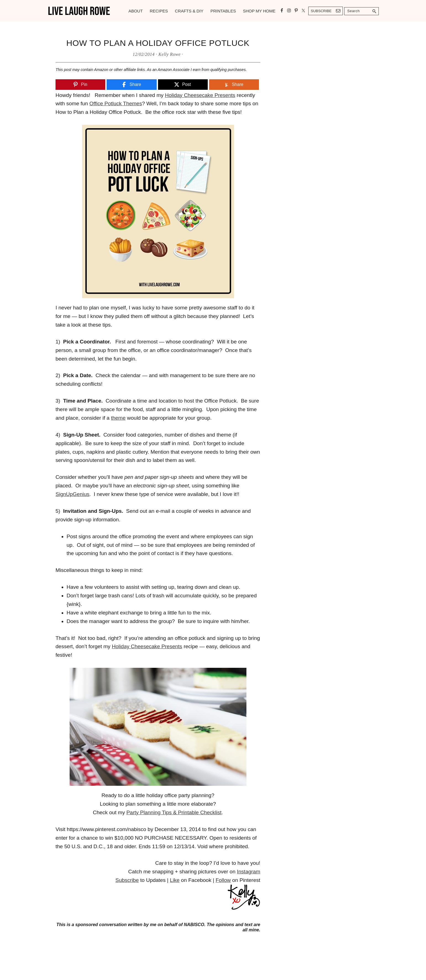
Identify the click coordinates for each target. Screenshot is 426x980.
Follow (223, 880)
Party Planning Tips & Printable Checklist (174, 812)
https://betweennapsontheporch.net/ (97, 942)
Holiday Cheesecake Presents (200, 95)
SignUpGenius (73, 494)
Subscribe (321, 11)
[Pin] (80, 85)
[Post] (183, 85)
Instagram (249, 872)
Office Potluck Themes (116, 103)
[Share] (132, 85)
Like (175, 880)
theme (118, 418)
